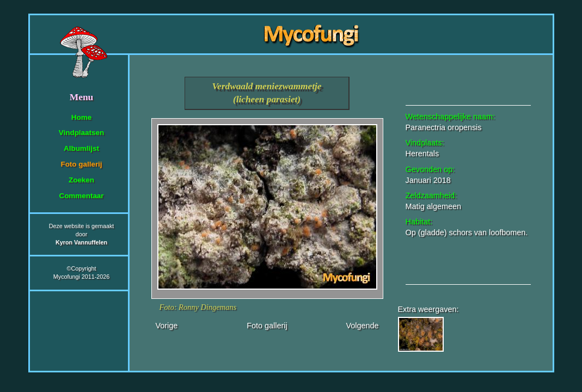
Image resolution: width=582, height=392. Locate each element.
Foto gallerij (81, 164)
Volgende (362, 326)
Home (81, 117)
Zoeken (81, 180)
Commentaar (81, 196)
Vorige (167, 326)
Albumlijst (81, 148)
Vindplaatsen (81, 133)
